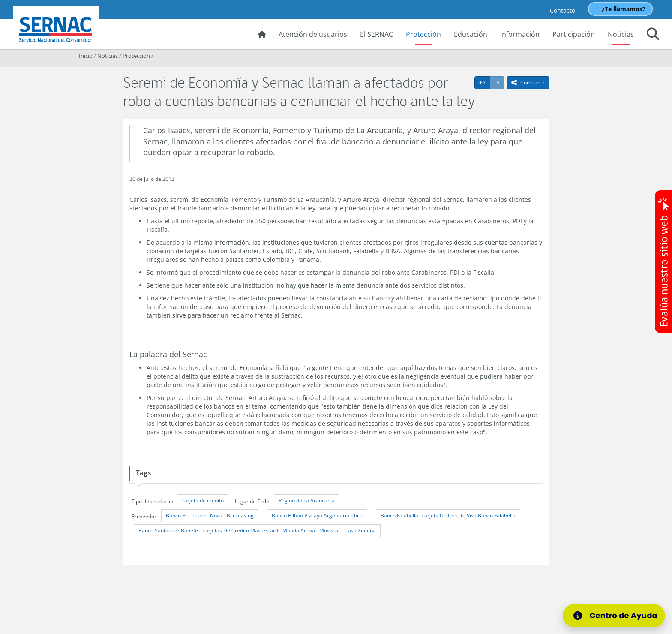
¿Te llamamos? (624, 9)
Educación (471, 34)
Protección (423, 34)
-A (499, 82)
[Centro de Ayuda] (617, 616)
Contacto (562, 11)
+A (485, 82)
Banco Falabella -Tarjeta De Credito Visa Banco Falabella (448, 515)
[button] (653, 35)
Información (520, 34)
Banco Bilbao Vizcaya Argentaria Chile (317, 515)
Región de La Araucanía (307, 500)
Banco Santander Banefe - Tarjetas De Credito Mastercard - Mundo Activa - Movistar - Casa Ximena (257, 530)
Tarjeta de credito (202, 500)
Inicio (86, 56)
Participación (574, 34)
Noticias (621, 34)
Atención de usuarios (313, 34)
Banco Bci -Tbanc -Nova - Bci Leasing (210, 515)
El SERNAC (376, 34)
